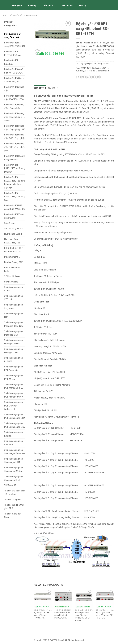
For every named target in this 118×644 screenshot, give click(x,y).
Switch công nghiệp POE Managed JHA (13, 386)
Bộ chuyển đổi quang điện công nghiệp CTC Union (15, 117)
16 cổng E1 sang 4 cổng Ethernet (64, 517)
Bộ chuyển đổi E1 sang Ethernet (24, 15)
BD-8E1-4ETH (86, 68)
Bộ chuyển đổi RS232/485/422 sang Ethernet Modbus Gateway (15, 182)
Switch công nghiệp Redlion (13, 434)
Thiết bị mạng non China (13, 516)
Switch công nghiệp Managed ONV (13, 351)
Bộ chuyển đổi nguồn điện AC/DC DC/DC (14, 71)
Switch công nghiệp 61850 (13, 289)
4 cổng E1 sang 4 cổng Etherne (63, 473)
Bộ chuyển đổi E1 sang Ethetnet (97, 71)
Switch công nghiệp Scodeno (13, 443)
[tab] (40, 88)
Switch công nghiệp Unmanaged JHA (13, 461)
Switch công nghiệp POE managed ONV (13, 395)
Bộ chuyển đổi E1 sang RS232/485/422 (15, 44)
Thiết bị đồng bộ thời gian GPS (14, 507)
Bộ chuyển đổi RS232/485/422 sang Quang (15, 197)
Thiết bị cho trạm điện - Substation (15, 492)
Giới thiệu (33, 6)
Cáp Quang (9, 223)
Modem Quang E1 (13, 257)
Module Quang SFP (13, 262)
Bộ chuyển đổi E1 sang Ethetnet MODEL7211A (62, 615)
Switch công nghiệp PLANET (13, 360)
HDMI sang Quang (13, 234)
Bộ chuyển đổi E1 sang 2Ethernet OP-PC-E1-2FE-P (105, 615)
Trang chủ (17, 6)
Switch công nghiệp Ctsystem (13, 307)
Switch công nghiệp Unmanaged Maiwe (13, 469)
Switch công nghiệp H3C (13, 315)
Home (5, 15)
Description (40, 88)
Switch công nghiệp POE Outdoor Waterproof (13, 406)
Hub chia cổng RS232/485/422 (12, 241)
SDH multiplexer (12, 276)
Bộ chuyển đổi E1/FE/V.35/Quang (13, 53)
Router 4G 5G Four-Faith (13, 269)
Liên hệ (83, 6)
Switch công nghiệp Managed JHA (13, 333)
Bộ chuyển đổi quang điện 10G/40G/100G (14, 98)
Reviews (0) (53, 88)
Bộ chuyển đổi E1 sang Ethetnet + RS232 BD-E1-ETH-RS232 (84, 616)
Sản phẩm (49, 6)
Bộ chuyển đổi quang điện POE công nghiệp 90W (15, 147)
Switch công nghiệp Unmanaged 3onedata (15, 452)
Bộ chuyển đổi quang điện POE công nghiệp (15, 136)
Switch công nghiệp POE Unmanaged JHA (15, 416)
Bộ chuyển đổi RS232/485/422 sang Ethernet (15, 168)
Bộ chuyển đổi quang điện (14, 89)
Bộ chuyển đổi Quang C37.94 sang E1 (14, 80)
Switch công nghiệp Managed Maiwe (13, 342)
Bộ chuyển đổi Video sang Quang (14, 216)
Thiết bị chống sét (13, 500)
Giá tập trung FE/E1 (13, 228)
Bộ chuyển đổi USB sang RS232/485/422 (15, 207)
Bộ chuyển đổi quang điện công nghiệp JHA (15, 128)
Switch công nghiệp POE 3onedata (13, 368)
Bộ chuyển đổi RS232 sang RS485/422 (14, 158)
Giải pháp (67, 6)
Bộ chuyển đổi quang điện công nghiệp (14, 106)
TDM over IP (10, 485)
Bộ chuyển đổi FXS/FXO (11, 62)
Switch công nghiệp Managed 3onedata (13, 324)
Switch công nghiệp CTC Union (13, 298)
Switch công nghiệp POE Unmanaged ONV (15, 425)
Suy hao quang (11, 282)
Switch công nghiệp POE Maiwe (13, 377)
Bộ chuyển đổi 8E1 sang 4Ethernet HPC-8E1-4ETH (42, 615)
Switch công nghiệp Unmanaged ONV (13, 478)
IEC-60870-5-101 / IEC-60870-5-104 (13, 250)
